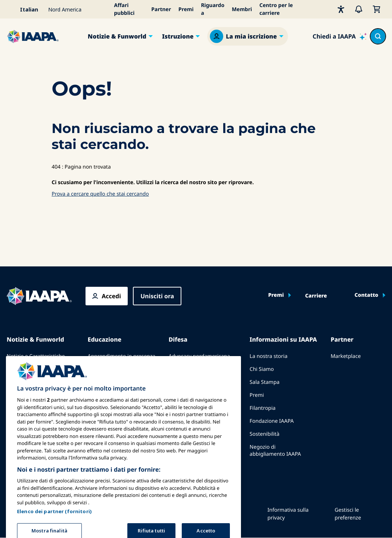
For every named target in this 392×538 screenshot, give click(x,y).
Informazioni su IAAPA (283, 339)
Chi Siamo (262, 369)
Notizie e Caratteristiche (36, 356)
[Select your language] (25, 9)
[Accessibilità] (341, 9)
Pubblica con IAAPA (30, 369)
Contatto (366, 295)
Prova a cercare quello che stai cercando (100, 194)
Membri (242, 9)
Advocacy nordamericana (200, 356)
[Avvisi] (359, 9)
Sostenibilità (264, 434)
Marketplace (346, 356)
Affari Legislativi (188, 382)
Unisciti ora (157, 296)
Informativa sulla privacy (288, 514)
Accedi (111, 296)
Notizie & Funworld (117, 36)
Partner (161, 9)
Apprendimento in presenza (122, 356)
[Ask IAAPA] (340, 36)
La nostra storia (268, 356)
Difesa (178, 339)
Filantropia (262, 408)
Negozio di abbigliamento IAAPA (275, 451)
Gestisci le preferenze (348, 514)
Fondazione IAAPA (272, 421)
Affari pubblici (124, 9)
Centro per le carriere (276, 9)
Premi (186, 9)
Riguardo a (213, 9)
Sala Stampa (264, 382)
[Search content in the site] (378, 36)
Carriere (316, 296)
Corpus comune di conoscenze (110, 373)
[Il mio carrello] (376, 9)
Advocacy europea (191, 369)
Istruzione (178, 36)
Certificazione (104, 389)
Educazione (105, 339)
